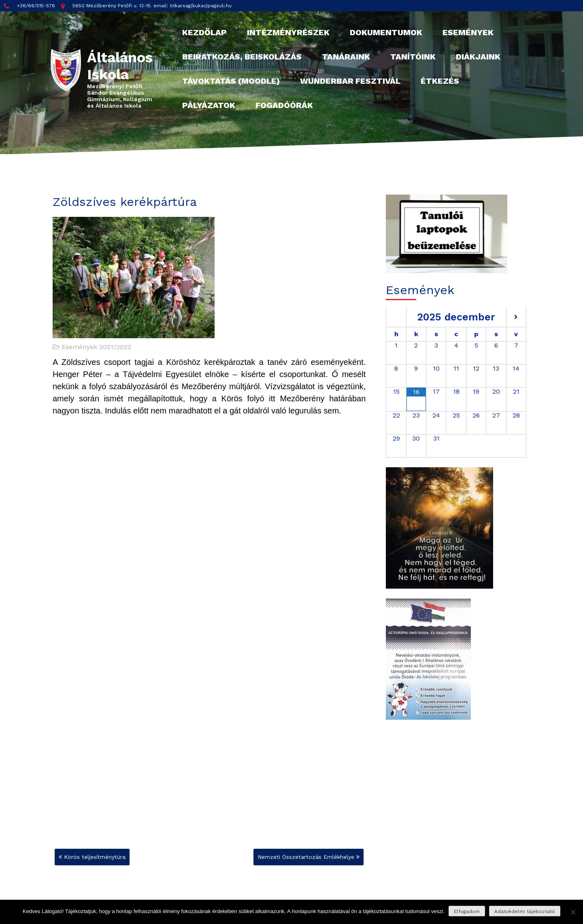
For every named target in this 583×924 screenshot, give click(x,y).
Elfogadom (467, 911)
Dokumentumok (386, 32)
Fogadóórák (284, 105)
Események (468, 32)
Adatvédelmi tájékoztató (525, 911)
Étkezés (440, 81)
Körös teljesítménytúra (95, 857)
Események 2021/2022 (96, 347)
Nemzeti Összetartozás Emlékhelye (306, 857)
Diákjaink (478, 57)
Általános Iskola (120, 66)
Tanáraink (346, 57)
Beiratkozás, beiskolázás (242, 57)
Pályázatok (209, 105)
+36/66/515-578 (30, 6)
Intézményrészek (288, 32)
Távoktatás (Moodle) (231, 81)
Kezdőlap (204, 32)
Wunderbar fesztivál (350, 81)
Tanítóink (413, 57)
